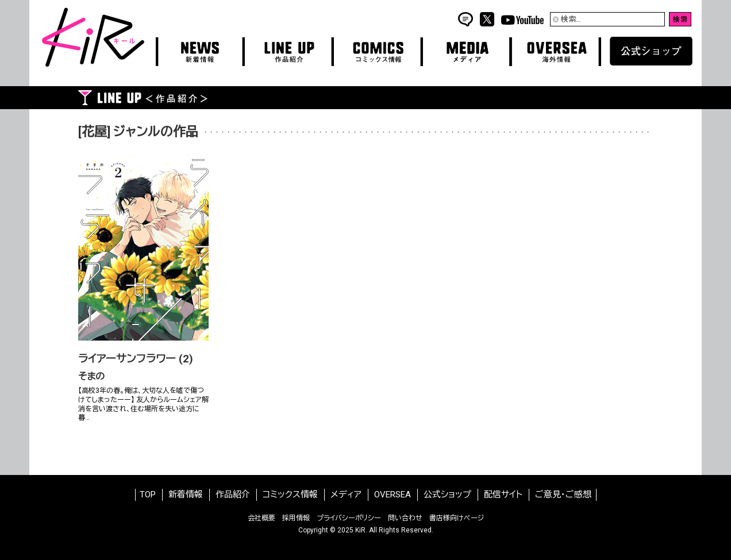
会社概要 (261, 518)
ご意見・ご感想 (563, 495)
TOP (148, 495)
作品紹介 (233, 495)
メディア (346, 495)
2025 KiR (351, 530)
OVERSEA (393, 495)
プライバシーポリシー (349, 518)
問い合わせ (405, 518)
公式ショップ (447, 495)
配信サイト (503, 495)
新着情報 (186, 495)
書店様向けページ (457, 518)
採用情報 (296, 518)
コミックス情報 (290, 495)
